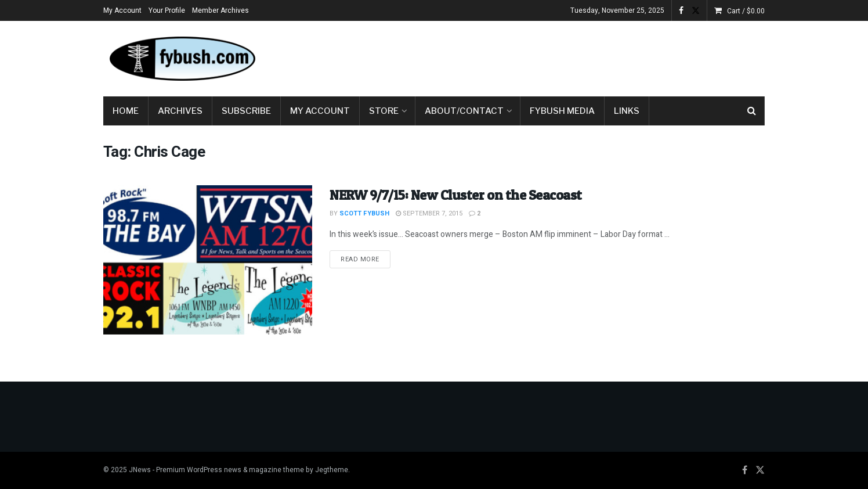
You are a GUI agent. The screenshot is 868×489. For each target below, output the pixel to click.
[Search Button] (752, 111)
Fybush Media (562, 111)
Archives (180, 111)
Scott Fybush (364, 213)
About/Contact (464, 111)
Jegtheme (332, 470)
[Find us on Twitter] (760, 470)
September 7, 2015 (429, 213)
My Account (122, 10)
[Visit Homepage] (182, 59)
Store (384, 111)
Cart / (746, 11)
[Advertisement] (554, 56)
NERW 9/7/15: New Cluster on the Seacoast (456, 195)
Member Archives (220, 10)
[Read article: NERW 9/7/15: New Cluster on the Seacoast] (208, 260)
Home (126, 111)
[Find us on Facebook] (745, 470)
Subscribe (246, 111)
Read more (366, 259)
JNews (140, 470)
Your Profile (167, 10)
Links (627, 111)
